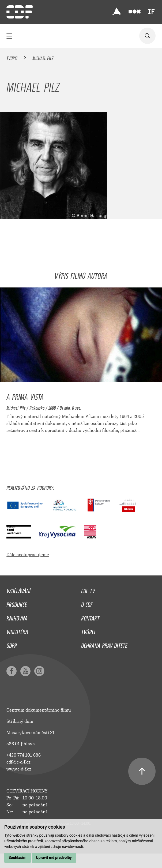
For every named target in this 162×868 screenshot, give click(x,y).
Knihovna (17, 617)
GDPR (12, 644)
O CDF (87, 603)
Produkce (17, 603)
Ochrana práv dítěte (104, 644)
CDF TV (88, 590)
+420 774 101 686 (24, 755)
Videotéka (17, 631)
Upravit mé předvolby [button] (54, 858)
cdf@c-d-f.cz (18, 762)
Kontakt (90, 617)
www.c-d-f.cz (19, 769)
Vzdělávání (18, 590)
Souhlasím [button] (18, 858)
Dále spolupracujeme (28, 555)
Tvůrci (12, 57)
